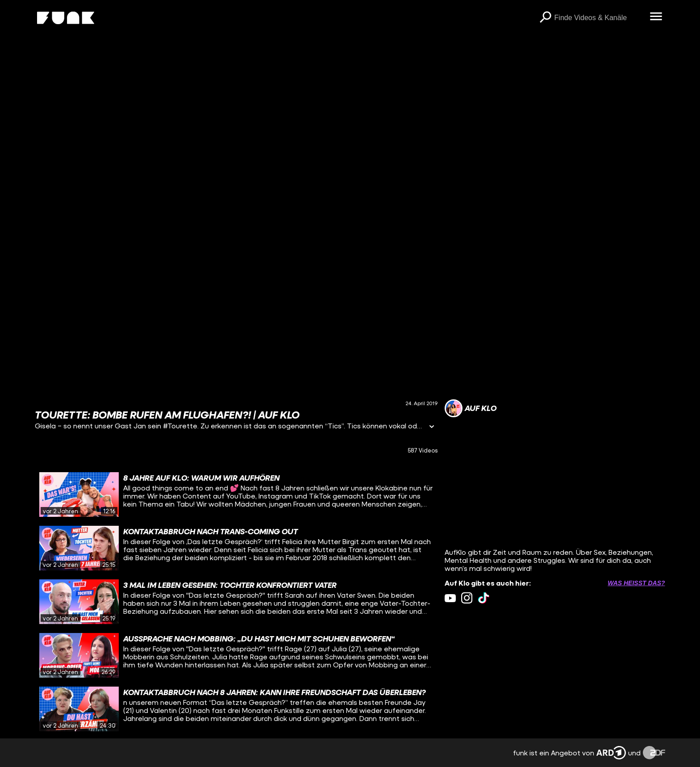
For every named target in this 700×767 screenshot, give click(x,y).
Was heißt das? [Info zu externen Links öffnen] (636, 583)
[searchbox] (599, 18)
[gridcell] (236, 495)
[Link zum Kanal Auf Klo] (471, 408)
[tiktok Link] (484, 598)
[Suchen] (546, 18)
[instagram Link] (467, 598)
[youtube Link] (450, 598)
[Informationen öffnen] (432, 427)
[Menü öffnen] (656, 17)
